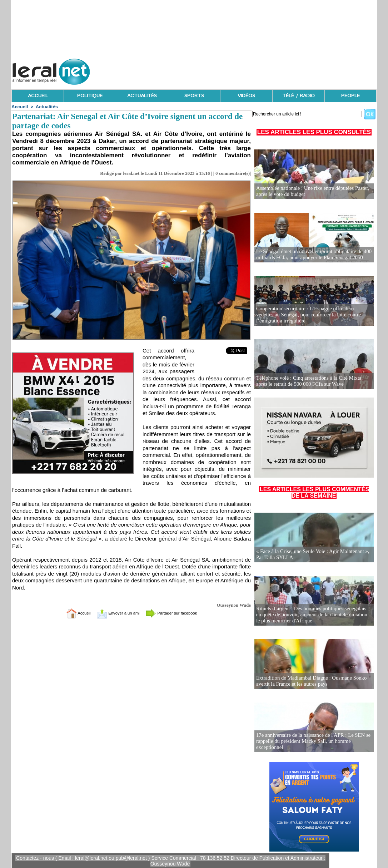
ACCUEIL (38, 96)
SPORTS (194, 96)
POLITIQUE (90, 96)
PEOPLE (350, 96)
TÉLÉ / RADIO (299, 96)
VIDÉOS (246, 96)
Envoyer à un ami (114, 613)
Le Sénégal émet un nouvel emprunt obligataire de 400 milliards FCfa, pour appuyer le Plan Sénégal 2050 (311, 255)
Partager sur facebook (179, 613)
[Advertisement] (247, 70)
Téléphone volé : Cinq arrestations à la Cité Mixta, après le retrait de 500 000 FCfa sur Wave (313, 381)
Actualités (47, 107)
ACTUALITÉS (142, 96)
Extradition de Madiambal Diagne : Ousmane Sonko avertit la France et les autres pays (309, 681)
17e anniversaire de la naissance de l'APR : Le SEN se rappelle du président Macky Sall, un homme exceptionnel (310, 742)
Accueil (20, 107)
